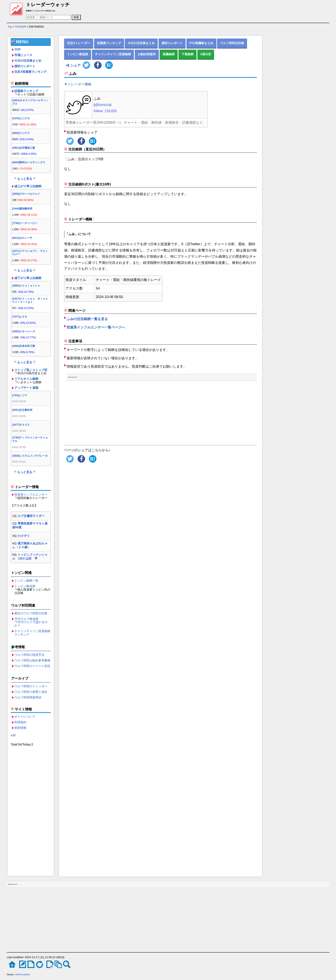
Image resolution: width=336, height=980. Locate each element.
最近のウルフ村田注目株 (31, 613)
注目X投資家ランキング (30, 72)
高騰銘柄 (169, 54)
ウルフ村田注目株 (232, 43)
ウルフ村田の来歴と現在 (31, 692)
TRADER (20, 27)
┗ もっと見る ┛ (25, 179)
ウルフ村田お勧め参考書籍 (32, 660)
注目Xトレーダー (79, 43)
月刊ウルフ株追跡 (26, 619)
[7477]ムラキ (20, 317)
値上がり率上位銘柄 (28, 186)
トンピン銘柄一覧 (26, 581)
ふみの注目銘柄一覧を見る (87, 319)
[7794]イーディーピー (25, 223)
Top (10, 27)
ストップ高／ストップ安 (31, 370)
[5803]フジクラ (21, 133)
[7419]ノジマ (20, 395)
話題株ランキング (26, 91)
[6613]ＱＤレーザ (22, 238)
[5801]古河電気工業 (24, 148)
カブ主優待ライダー (31, 516)
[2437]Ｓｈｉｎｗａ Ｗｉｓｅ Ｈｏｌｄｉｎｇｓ (31, 300)
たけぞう (24, 536)
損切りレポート (25, 66)
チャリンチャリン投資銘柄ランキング (32, 633)
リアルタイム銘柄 (26, 379)
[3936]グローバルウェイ (26, 194)
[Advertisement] (31, 812)
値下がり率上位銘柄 (28, 278)
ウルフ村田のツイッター (31, 686)
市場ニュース (23, 55)
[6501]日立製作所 (22, 410)
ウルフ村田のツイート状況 (32, 666)
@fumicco (103, 105)
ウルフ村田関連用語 (28, 697)
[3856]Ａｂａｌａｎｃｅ (26, 286)
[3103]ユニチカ (21, 118)
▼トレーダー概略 (78, 84)
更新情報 (20, 728)
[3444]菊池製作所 (22, 209)
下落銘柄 (187, 54)
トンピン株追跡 (25, 586)
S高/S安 (206, 54)
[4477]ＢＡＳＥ (21, 425)
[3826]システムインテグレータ (30, 456)
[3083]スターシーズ (24, 331)
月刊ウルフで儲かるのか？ (31, 624)
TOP (17, 49)
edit (13, 735)
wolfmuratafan (23, 974)
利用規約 (20, 722)
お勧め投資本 (147, 54)
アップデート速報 (26, 388)
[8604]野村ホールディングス (29, 162)
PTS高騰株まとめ (201, 43)
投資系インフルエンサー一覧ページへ (96, 327)
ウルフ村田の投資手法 (29, 655)
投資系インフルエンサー (31, 494)
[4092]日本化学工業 (24, 346)
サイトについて (25, 717)
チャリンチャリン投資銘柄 (113, 54)
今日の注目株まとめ (28, 61)
